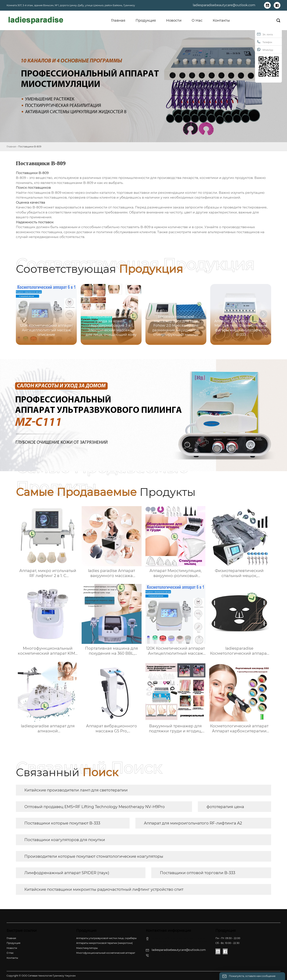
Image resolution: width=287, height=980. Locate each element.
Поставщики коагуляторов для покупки (65, 840)
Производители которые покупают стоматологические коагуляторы (94, 856)
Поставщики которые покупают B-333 (62, 823)
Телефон (265, 42)
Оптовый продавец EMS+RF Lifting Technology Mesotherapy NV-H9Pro (95, 807)
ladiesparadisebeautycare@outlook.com (224, 5)
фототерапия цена (225, 807)
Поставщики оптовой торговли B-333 (198, 873)
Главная (11, 147)
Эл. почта (265, 34)
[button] (263, 314)
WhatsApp (265, 50)
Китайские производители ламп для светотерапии (76, 790)
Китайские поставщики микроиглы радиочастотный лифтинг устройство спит (104, 889)
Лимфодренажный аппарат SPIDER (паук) (67, 873)
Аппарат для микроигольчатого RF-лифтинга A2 (193, 823)
